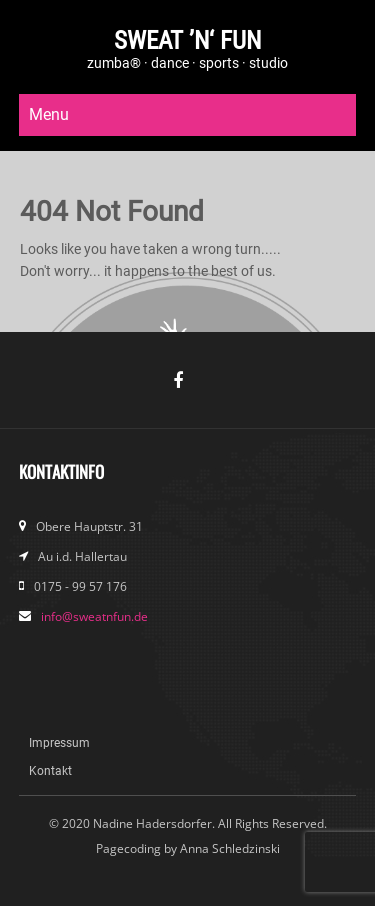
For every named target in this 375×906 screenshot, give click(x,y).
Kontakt (50, 771)
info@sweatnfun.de (94, 616)
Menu (49, 114)
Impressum (59, 743)
